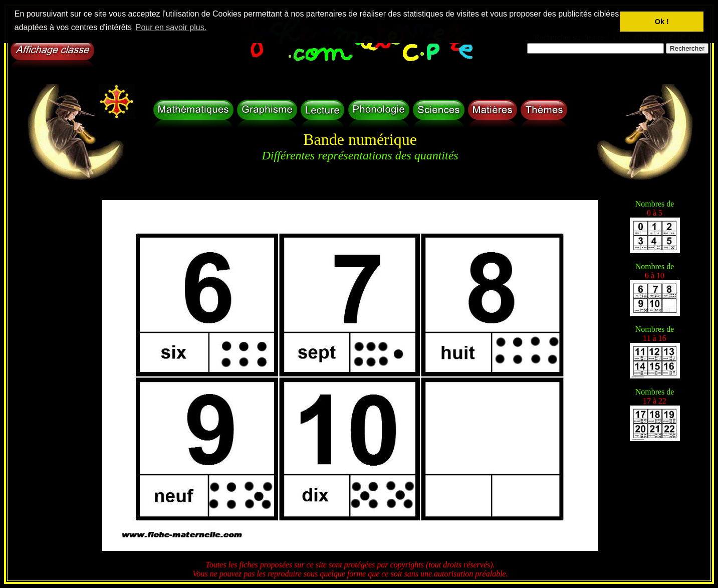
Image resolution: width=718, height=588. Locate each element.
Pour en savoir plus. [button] (171, 27)
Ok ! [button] (662, 22)
